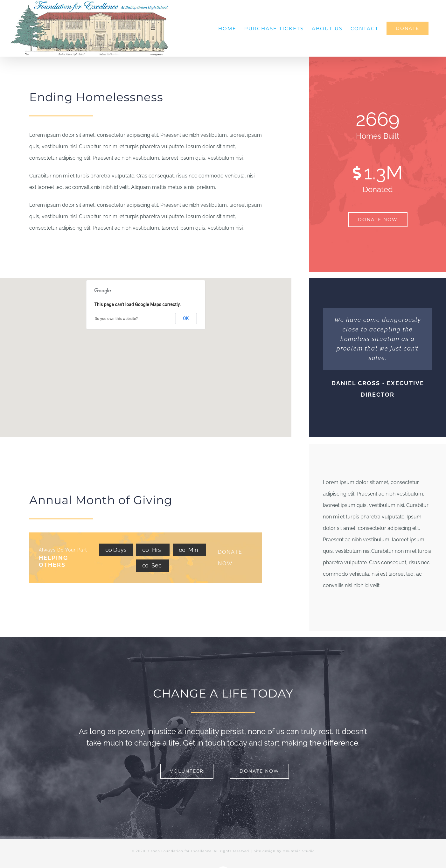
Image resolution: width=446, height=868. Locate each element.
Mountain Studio (299, 851)
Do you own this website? (116, 319)
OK (186, 318)
